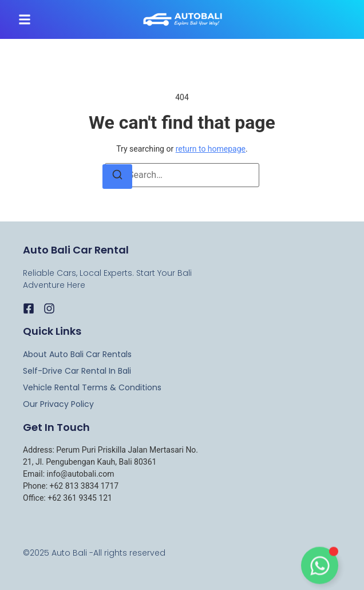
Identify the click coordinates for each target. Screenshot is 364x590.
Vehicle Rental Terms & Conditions (92, 387)
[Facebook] (29, 308)
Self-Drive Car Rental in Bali (77, 371)
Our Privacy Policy (58, 404)
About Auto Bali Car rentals (77, 354)
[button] (25, 19)
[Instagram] (49, 308)
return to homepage (211, 149)
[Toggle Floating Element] (320, 567)
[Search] (117, 177)
